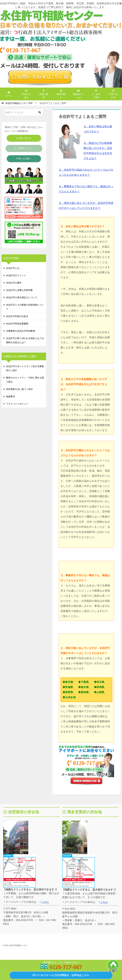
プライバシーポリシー (17, 404)
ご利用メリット (24, 148)
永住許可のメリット (16, 275)
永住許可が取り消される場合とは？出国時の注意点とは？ (25, 340)
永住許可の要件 (14, 283)
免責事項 (10, 396)
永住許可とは (13, 268)
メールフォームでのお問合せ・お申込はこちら (61, 975)
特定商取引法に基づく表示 (19, 389)
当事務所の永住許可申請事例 (20, 331)
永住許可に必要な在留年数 (19, 290)
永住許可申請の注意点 (17, 316)
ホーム (9, 94)
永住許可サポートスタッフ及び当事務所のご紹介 (25, 368)
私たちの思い (24, 159)
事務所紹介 (61, 94)
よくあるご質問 (96, 94)
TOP (19, 103)
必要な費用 (44, 94)
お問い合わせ (113, 94)
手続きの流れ (26, 94)
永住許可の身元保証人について (22, 297)
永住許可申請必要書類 (17, 324)
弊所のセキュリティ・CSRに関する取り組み (25, 380)
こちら (45, 902)
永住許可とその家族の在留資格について (25, 307)
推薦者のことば (78, 94)
